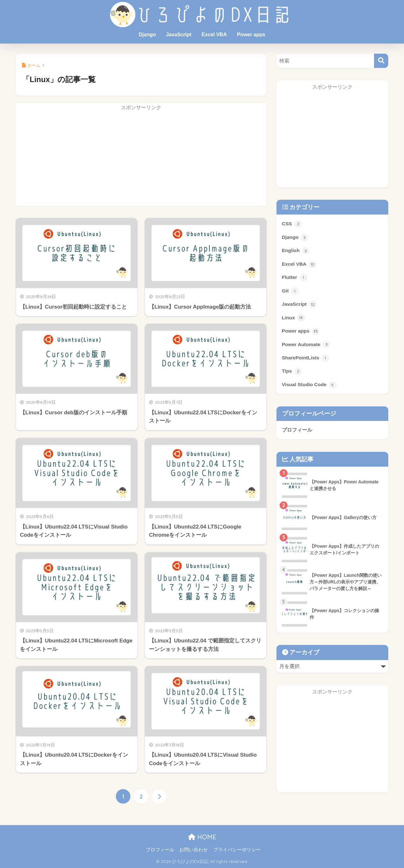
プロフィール (297, 431)
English (296, 251)
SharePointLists (306, 359)
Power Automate (306, 345)
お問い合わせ (193, 850)
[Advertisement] (141, 162)
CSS (292, 224)
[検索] (381, 61)
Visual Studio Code (309, 386)
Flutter (294, 278)
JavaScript (179, 35)
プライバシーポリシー (237, 850)
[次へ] (159, 796)
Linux (293, 318)
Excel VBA (214, 35)
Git (290, 292)
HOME (202, 837)
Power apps (251, 35)
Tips (292, 372)
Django (147, 35)
